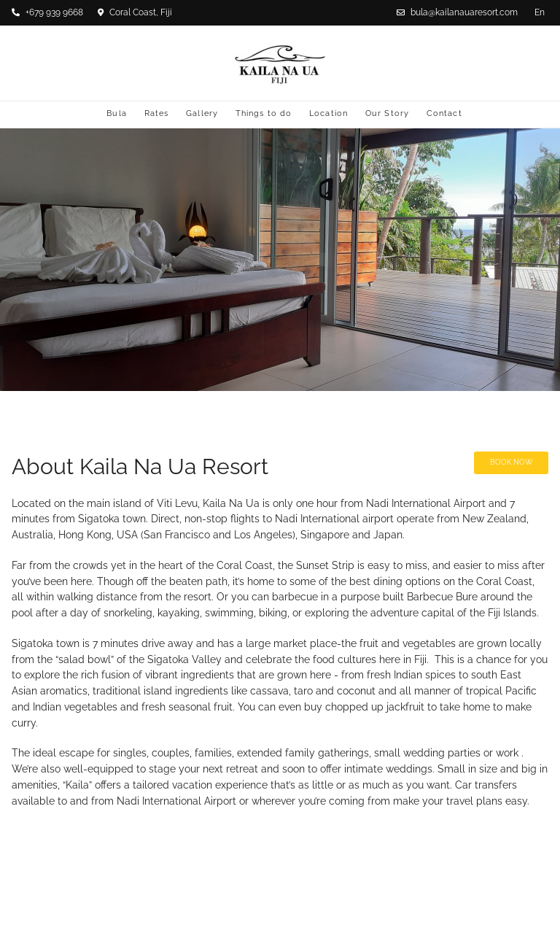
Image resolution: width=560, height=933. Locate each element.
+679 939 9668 (47, 12)
